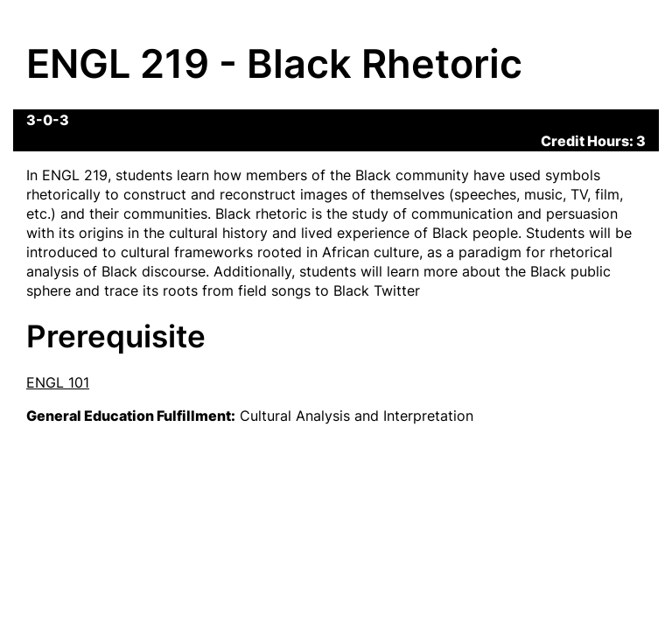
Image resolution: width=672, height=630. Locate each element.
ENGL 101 (58, 382)
